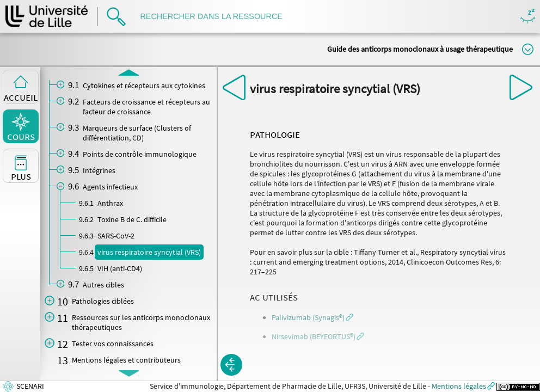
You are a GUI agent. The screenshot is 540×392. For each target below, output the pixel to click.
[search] (217, 17)
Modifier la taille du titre (528, 49)
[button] (312, 317)
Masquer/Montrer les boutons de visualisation (528, 17)
